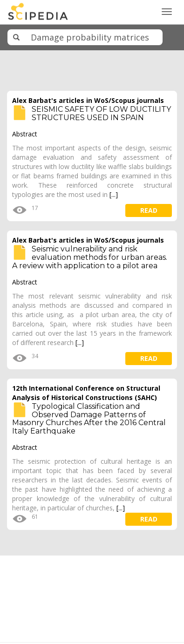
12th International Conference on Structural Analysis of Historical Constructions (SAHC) (86, 393)
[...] (114, 194)
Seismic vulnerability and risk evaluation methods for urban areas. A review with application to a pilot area (90, 257)
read (149, 210)
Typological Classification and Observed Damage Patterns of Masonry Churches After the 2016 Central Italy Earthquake (89, 419)
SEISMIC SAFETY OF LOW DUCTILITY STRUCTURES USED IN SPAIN (101, 113)
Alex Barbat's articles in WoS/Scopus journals (88, 100)
